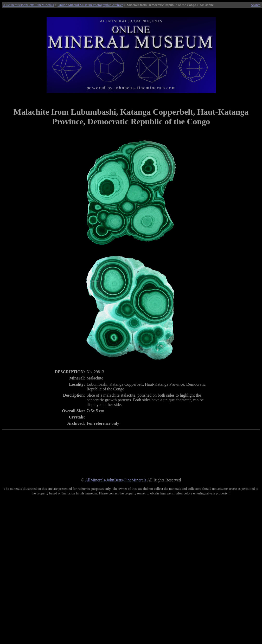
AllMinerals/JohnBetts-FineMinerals (28, 5)
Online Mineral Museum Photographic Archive (90, 5)
